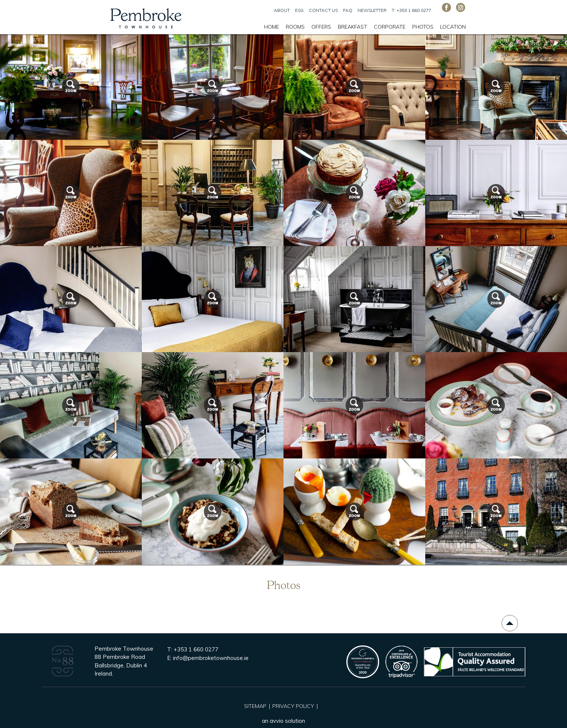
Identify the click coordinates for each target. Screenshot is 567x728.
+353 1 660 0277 (196, 649)
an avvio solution (283, 721)
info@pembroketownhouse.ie (211, 658)
